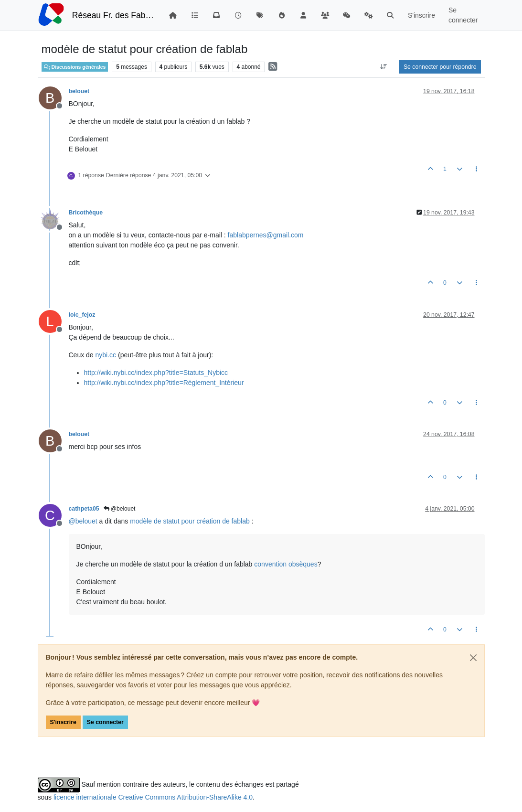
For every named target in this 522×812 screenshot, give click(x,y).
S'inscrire (63, 722)
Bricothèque (86, 213)
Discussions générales (75, 67)
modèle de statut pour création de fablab (190, 521)
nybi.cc (106, 355)
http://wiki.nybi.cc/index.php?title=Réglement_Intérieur (164, 383)
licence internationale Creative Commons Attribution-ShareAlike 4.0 (153, 797)
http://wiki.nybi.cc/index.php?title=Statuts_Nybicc (156, 373)
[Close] (473, 658)
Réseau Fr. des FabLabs (113, 15)
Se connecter (105, 722)
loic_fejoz (82, 315)
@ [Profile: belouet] (83, 521)
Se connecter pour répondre (440, 67)
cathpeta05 (84, 509)
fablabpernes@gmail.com (266, 235)
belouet (79, 91)
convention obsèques (286, 564)
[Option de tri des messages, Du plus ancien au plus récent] (384, 67)
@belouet (120, 509)
